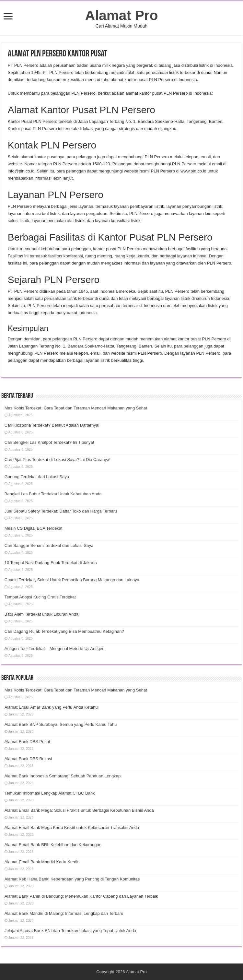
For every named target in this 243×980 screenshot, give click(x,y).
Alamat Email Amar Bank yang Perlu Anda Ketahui (52, 707)
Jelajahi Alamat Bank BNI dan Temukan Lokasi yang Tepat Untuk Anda (70, 931)
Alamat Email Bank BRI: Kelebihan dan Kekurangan (53, 845)
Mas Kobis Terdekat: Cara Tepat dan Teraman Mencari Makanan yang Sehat (76, 408)
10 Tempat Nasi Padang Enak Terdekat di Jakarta (51, 563)
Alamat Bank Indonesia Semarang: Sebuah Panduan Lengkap (63, 776)
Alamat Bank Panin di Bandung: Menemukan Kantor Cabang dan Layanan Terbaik (81, 896)
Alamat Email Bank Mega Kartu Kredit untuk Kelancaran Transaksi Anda (72, 827)
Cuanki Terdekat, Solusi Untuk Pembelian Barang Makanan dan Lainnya (72, 580)
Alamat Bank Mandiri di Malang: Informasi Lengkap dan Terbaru (64, 913)
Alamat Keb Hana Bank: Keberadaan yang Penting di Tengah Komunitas (72, 879)
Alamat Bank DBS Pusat (27, 742)
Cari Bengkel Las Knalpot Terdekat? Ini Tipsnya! (49, 442)
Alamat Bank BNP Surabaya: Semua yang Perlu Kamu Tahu (61, 724)
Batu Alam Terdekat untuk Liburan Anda (41, 614)
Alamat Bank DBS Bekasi (28, 759)
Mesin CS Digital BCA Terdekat (34, 528)
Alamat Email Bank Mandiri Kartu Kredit (41, 862)
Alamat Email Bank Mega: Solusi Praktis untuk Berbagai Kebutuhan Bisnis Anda (79, 810)
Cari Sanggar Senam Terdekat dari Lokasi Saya (49, 545)
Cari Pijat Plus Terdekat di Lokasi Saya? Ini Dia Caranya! (58, 460)
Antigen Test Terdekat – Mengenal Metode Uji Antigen (55, 649)
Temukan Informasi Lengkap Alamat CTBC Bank (50, 793)
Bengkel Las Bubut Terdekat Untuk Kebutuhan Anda (53, 494)
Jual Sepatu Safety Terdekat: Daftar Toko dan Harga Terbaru (61, 511)
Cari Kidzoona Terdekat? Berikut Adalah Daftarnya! (52, 425)
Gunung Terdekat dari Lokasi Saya (37, 477)
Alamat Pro (121, 15)
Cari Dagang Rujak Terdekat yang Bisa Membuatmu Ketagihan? (64, 631)
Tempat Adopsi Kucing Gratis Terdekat (40, 597)
